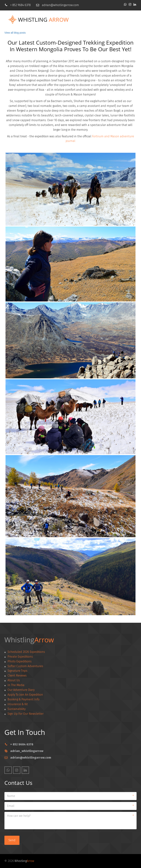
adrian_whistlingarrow (27, 751)
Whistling (33, 20)
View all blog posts (15, 33)
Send (12, 840)
